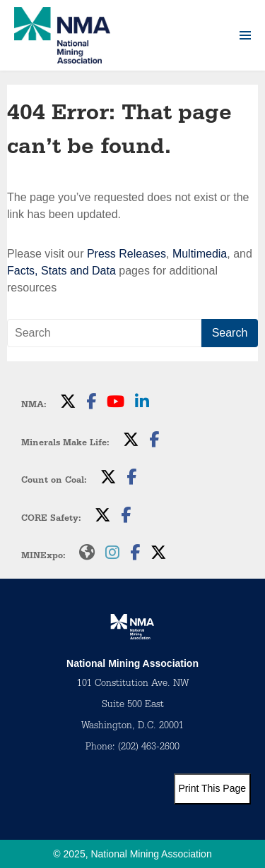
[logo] (62, 35)
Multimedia (200, 254)
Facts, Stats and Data (61, 271)
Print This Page (212, 788)
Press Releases (126, 254)
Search (230, 333)
